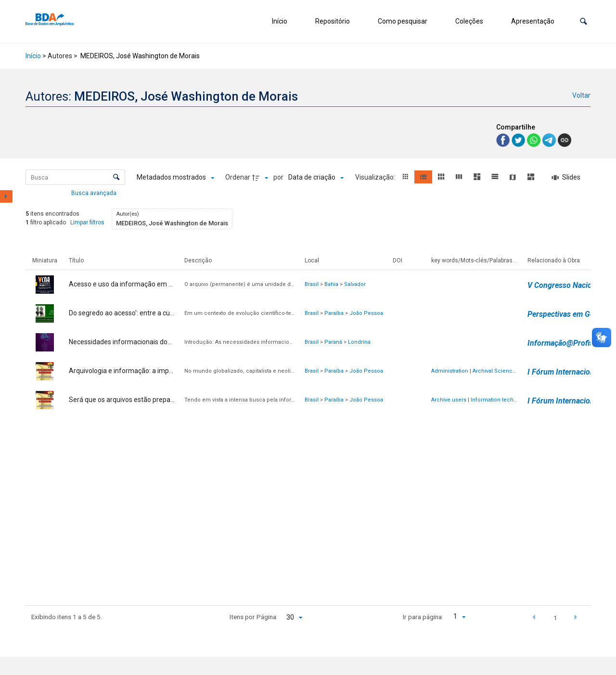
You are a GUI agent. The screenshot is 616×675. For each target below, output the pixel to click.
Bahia (331, 284)
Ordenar (238, 177)
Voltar (581, 95)
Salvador (355, 284)
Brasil (312, 284)
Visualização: (376, 177)
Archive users (449, 400)
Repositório (333, 21)
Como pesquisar (403, 21)
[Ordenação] (316, 178)
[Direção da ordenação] (261, 178)
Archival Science (494, 371)
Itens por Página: (254, 617)
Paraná (333, 342)
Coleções (469, 21)
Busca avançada (95, 193)
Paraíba (334, 313)
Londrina (359, 342)
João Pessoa (366, 313)
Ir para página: (423, 617)
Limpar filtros (87, 222)
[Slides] (566, 178)
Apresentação (533, 21)
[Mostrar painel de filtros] (6, 196)
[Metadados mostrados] (175, 178)
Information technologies (503, 400)
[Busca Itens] (75, 177)
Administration (450, 371)
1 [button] (555, 618)
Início (280, 21)
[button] (584, 21)
